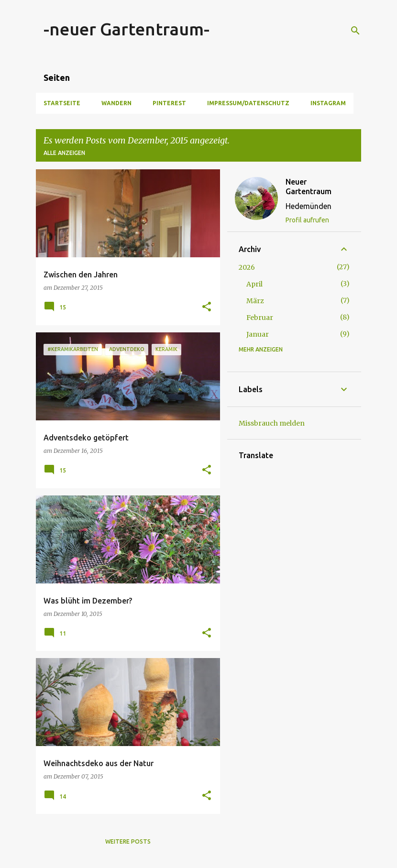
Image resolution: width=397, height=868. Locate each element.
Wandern (116, 103)
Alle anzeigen (64, 153)
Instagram (328, 103)
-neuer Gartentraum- (127, 29)
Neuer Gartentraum (309, 187)
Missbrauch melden (272, 423)
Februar (260, 318)
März (255, 301)
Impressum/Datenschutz (248, 103)
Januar (258, 334)
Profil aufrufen (307, 220)
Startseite (62, 103)
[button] (207, 307)
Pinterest (169, 103)
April (254, 284)
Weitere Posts (128, 841)
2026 (247, 267)
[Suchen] (355, 31)
